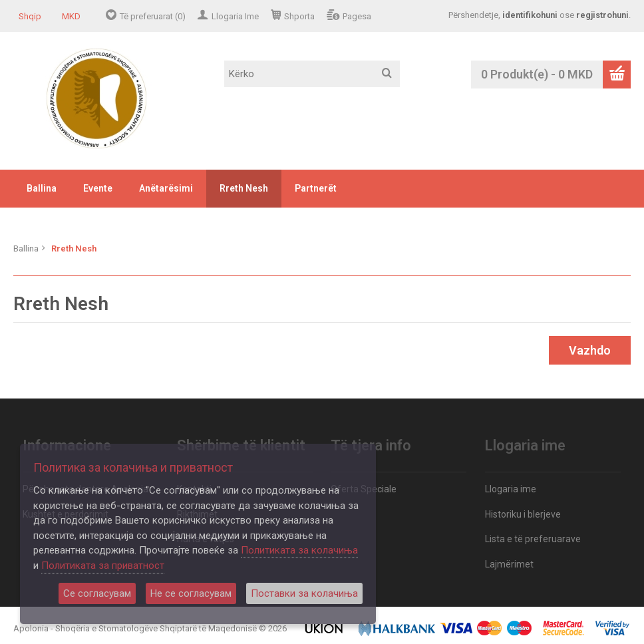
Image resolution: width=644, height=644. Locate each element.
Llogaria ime (511, 489)
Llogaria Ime (235, 16)
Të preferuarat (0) (153, 16)
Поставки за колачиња (304, 593)
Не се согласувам (191, 593)
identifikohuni (530, 15)
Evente (98, 188)
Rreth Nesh (244, 188)
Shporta (299, 16)
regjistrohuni (602, 15)
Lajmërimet (509, 564)
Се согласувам (97, 593)
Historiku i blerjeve (523, 514)
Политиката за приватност (103, 565)
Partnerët (316, 188)
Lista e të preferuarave (533, 539)
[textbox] (312, 74)
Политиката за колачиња (299, 550)
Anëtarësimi (166, 188)
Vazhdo (590, 350)
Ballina (42, 188)
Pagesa (357, 16)
